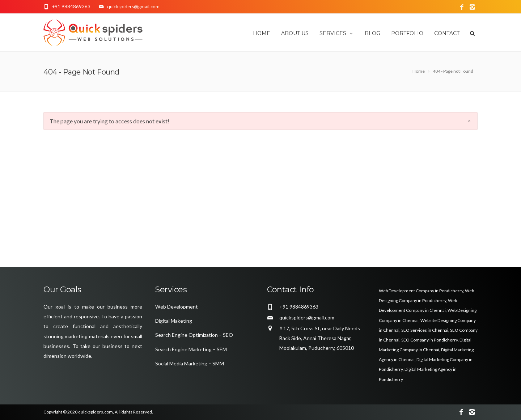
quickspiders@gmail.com (307, 317)
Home (262, 33)
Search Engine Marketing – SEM (191, 349)
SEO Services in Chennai (425, 330)
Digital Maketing (174, 321)
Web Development (177, 307)
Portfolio (407, 33)
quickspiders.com (96, 412)
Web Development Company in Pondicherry (421, 291)
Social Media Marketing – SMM (190, 363)
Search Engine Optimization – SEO (194, 335)
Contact (447, 33)
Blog (372, 33)
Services (337, 33)
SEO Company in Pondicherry (429, 340)
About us (295, 33)
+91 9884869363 (71, 7)
